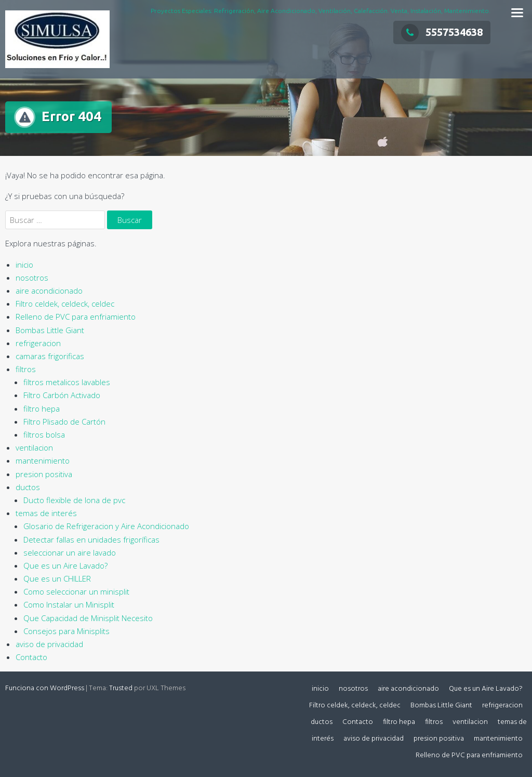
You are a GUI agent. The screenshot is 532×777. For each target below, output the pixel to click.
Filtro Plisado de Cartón (64, 422)
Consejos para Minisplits (66, 631)
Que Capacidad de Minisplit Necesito (88, 618)
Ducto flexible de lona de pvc (74, 500)
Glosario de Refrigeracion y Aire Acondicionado (106, 526)
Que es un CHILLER (57, 578)
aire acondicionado (49, 291)
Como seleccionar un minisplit (76, 591)
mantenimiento (43, 460)
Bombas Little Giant (50, 330)
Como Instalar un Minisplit (69, 604)
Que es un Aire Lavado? (65, 565)
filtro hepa (42, 409)
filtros (26, 369)
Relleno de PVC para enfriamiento (76, 317)
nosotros (32, 278)
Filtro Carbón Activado (62, 395)
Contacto (31, 657)
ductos (28, 487)
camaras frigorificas (50, 356)
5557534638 (442, 32)
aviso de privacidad (49, 644)
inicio (24, 265)
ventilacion (34, 447)
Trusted (121, 688)
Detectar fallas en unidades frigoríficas (91, 539)
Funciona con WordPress (45, 688)
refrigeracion (38, 343)
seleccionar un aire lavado (70, 552)
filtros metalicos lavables (67, 382)
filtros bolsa (44, 434)
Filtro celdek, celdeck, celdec (65, 304)
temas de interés (46, 513)
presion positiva (44, 474)
